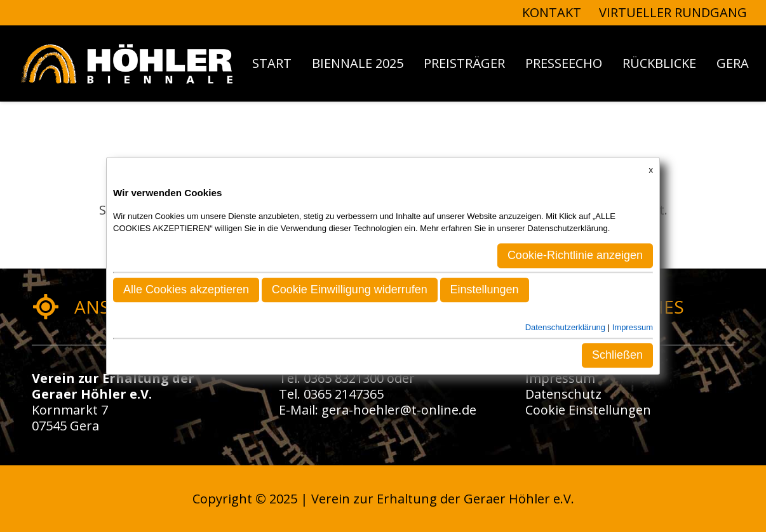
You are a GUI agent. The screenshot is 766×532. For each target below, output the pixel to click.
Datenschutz (563, 394)
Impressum (560, 378)
